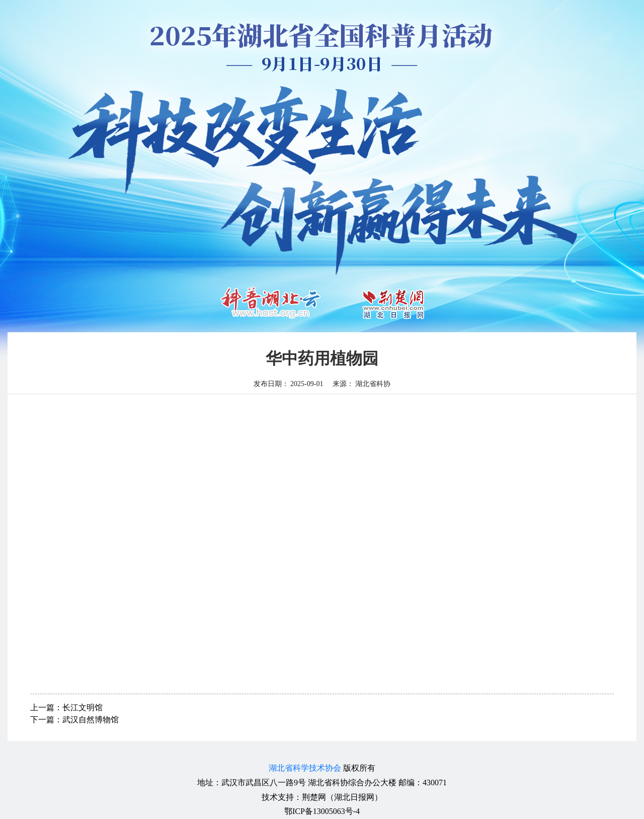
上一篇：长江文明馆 (66, 708)
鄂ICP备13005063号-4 (322, 811)
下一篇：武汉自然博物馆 (74, 720)
